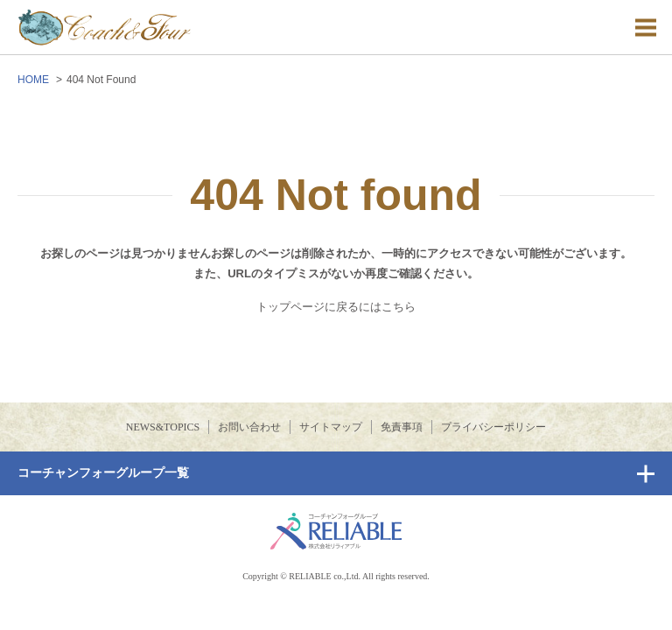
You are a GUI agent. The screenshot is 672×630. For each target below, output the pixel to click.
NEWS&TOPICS (163, 427)
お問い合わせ (249, 427)
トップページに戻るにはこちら (336, 307)
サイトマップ (331, 427)
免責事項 (402, 427)
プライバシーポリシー (493, 427)
